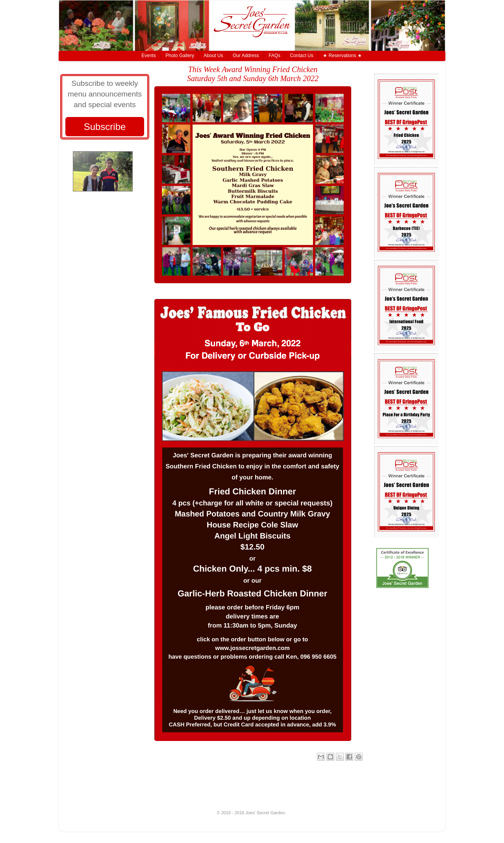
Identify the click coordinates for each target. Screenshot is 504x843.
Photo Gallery (180, 56)
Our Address (246, 56)
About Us (213, 56)
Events (149, 56)
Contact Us (301, 56)
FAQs (274, 56)
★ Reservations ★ (342, 56)
